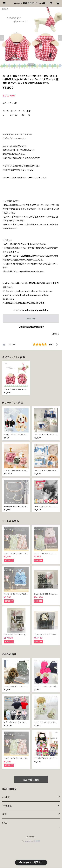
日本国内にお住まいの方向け (31, 327)
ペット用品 (7, 806)
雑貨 (4, 814)
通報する (56, 334)
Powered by (31, 841)
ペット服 (6, 797)
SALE (5, 823)
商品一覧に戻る (31, 780)
